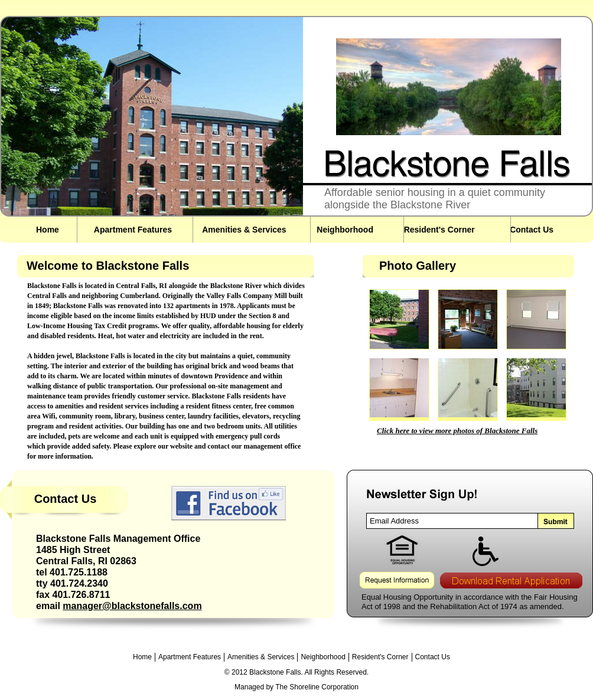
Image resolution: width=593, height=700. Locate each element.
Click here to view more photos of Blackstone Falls (457, 431)
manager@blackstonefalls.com (132, 606)
